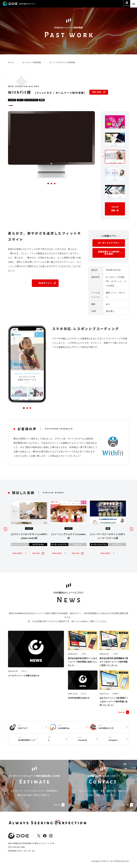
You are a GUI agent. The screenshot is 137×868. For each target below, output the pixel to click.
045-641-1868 (19, 849)
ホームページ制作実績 (32, 62)
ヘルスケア (13, 100)
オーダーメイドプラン (36, 100)
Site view (97, 92)
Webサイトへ (45, 289)
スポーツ (23, 100)
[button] (47, 190)
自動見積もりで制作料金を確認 (109, 259)
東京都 (49, 100)
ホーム (11, 62)
